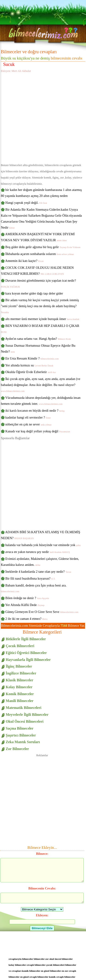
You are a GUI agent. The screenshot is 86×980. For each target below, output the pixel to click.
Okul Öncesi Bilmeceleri (25, 721)
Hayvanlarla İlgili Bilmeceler (28, 660)
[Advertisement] (43, 117)
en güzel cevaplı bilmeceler (34, 977)
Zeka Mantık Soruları (23, 742)
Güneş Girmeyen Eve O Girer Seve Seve (42, 612)
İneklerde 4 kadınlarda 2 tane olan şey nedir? (38, 572)
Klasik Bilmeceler (19, 680)
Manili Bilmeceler (20, 701)
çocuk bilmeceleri (55, 965)
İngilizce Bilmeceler (21, 673)
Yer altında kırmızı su (29, 365)
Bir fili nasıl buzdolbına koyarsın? (30, 578)
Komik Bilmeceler (20, 694)
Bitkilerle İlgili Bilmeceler (26, 639)
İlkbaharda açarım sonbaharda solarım (40, 254)
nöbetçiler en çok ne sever (28, 424)
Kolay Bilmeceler (19, 687)
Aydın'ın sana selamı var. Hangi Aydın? (38, 339)
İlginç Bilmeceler (19, 666)
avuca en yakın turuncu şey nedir (37, 552)
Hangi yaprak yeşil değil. (26, 203)
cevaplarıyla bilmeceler (21, 959)
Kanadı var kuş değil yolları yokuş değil (38, 431)
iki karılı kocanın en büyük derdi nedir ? (35, 411)
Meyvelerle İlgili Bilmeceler (27, 715)
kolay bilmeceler (17, 965)
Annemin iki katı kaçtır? (24, 261)
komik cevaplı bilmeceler (62, 977)
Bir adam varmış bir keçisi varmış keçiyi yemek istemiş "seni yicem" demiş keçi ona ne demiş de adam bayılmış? (40, 306)
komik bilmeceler (31, 971)
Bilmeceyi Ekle (42, 928)
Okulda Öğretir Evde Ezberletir (31, 372)
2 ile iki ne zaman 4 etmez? (26, 619)
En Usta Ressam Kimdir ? (32, 358)
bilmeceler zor (41, 959)
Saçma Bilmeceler (20, 728)
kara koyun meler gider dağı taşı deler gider (34, 293)
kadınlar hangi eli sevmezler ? (28, 417)
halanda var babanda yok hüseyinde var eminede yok (43, 545)
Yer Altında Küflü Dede (25, 605)
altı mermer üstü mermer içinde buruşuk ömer (42, 319)
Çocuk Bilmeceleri (20, 646)
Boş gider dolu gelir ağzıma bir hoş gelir (43, 247)
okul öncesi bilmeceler (61, 959)
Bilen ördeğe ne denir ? (27, 598)
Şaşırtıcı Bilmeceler (21, 735)
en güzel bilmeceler (51, 971)
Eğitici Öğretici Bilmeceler (26, 653)
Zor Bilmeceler (17, 749)
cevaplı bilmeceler (36, 965)
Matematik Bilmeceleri (24, 708)
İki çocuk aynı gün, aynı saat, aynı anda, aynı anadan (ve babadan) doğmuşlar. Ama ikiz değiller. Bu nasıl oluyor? (41, 385)
